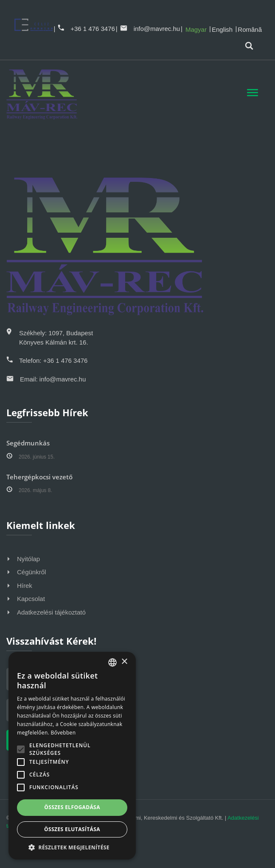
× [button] (124, 662)
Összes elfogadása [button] (72, 807)
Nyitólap (28, 559)
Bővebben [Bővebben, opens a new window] (63, 733)
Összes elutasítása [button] (72, 829)
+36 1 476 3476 (86, 29)
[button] (72, 847)
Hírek (25, 586)
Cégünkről (31, 572)
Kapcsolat (31, 599)
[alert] (72, 756)
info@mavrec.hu (150, 29)
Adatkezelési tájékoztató (51, 612)
